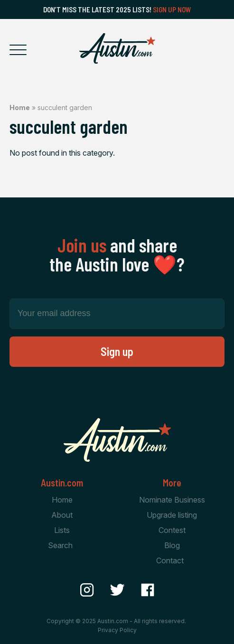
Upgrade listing (172, 515)
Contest (172, 530)
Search (60, 545)
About (62, 515)
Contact (170, 560)
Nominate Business (172, 500)
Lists (62, 530)
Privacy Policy (117, 630)
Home (20, 107)
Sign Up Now (172, 9)
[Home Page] (117, 48)
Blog (172, 545)
